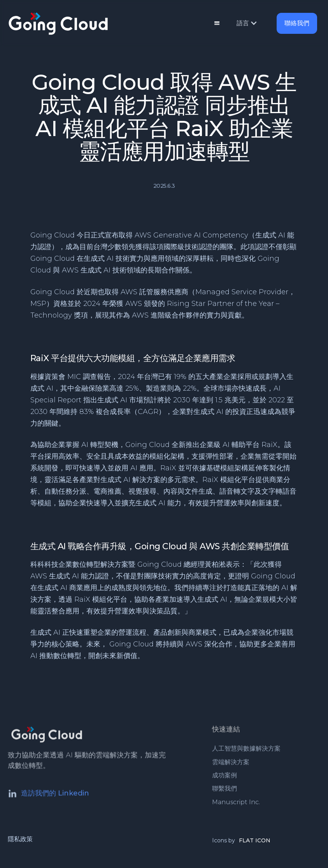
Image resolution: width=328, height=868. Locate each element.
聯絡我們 (297, 23)
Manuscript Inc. (236, 804)
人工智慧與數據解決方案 (246, 750)
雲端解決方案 (231, 764)
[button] (217, 23)
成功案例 (225, 777)
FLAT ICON (255, 840)
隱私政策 (20, 839)
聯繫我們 (225, 790)
